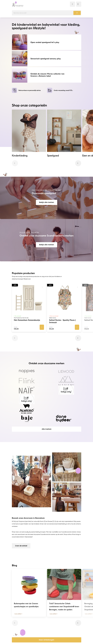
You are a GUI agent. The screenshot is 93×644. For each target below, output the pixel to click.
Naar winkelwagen (47, 640)
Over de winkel (21, 546)
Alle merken (47, 429)
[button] (15, 163)
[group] (29, 133)
